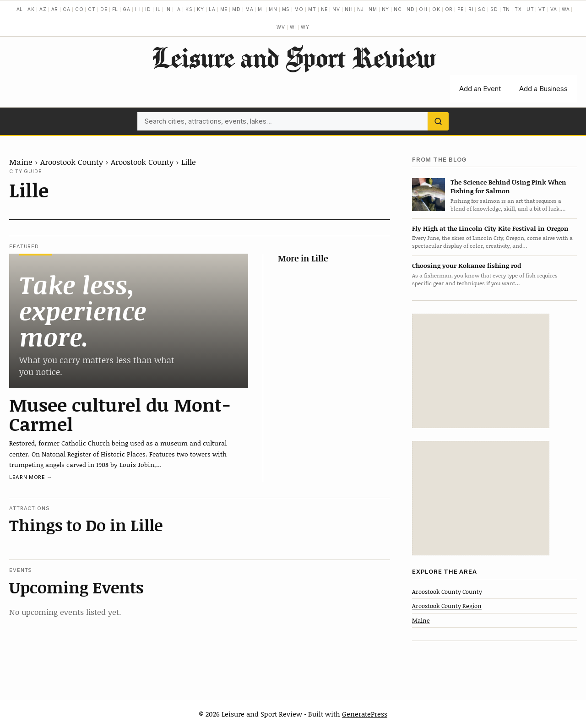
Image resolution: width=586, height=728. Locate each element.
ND (411, 9)
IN (168, 9)
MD (236, 9)
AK (31, 9)
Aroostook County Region (447, 606)
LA (212, 9)
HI (138, 9)
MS (286, 9)
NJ (361, 9)
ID (148, 9)
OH (423, 9)
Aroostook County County (447, 592)
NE (325, 9)
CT (92, 9)
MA (250, 9)
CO (79, 9)
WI (293, 27)
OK (436, 9)
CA (67, 9)
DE (104, 9)
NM (373, 9)
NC (398, 9)
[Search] (438, 121)
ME (224, 9)
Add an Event (480, 89)
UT (530, 9)
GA (127, 9)
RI (471, 9)
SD (494, 9)
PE (461, 9)
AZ (43, 9)
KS (189, 9)
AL (20, 9)
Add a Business (543, 89)
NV (336, 9)
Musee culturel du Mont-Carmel (120, 414)
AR (55, 9)
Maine (21, 162)
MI (261, 9)
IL (158, 9)
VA (554, 9)
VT (542, 9)
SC (482, 9)
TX (518, 9)
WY (305, 27)
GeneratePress (365, 714)
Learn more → (31, 477)
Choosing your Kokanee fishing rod (467, 265)
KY (201, 9)
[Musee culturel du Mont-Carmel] (129, 321)
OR (449, 9)
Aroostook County (72, 162)
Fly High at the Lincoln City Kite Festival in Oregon (490, 228)
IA (178, 9)
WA (566, 9)
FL (115, 9)
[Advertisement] (481, 371)
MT (312, 9)
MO (299, 9)
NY (386, 9)
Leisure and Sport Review (293, 57)
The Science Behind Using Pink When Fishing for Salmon (508, 186)
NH (349, 9)
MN (273, 9)
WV (281, 27)
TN (507, 9)
